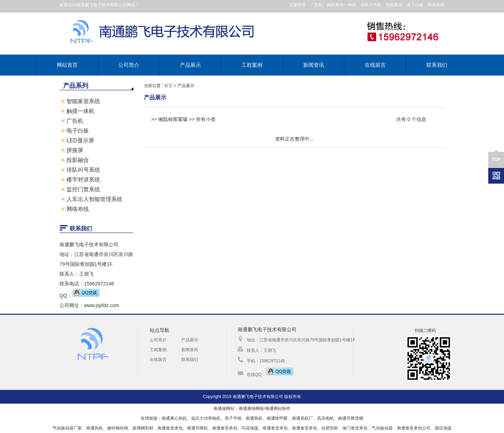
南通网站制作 (278, 409)
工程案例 (252, 65)
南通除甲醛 (277, 418)
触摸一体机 (80, 111)
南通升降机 (197, 428)
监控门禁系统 (83, 189)
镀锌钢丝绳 (118, 428)
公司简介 (129, 65)
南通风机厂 (302, 418)
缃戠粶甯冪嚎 (173, 119)
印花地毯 (250, 428)
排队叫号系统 (83, 170)
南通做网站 (224, 409)
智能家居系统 (83, 101)
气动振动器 (382, 428)
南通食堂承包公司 (414, 428)
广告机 (75, 121)
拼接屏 (75, 150)
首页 (168, 86)
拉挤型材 (330, 428)
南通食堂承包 (170, 428)
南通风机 (254, 418)
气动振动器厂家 (67, 428)
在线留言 (375, 65)
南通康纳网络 (251, 409)
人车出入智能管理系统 (94, 199)
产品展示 (190, 65)
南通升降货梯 (351, 418)
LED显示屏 (80, 140)
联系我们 (437, 65)
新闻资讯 (314, 65)
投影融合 (78, 160)
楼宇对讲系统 (83, 180)
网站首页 (67, 65)
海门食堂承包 (355, 428)
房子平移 (233, 418)
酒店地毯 (443, 428)
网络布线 (78, 209)
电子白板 (78, 131)
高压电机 (325, 418)
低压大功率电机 (206, 418)
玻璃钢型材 (143, 428)
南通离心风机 (174, 418)
